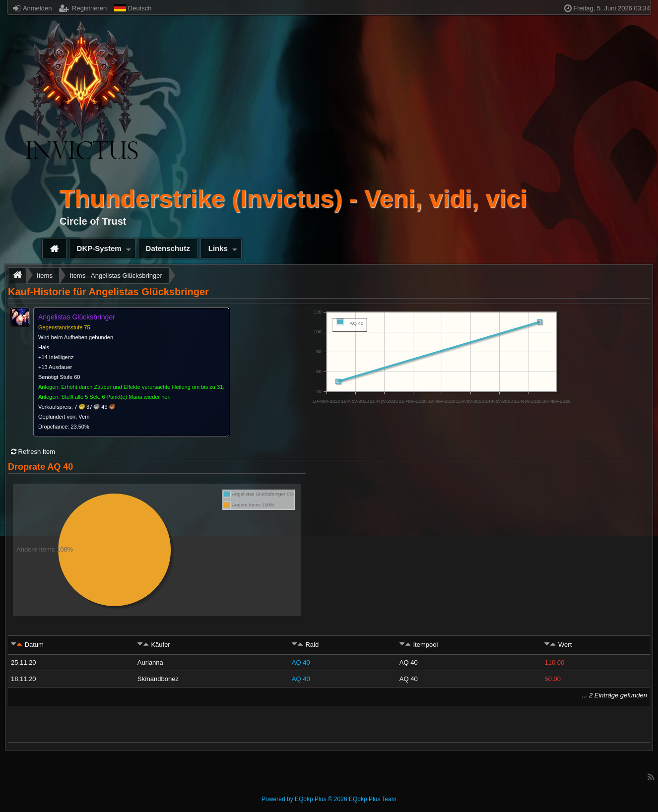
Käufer (160, 645)
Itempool (425, 645)
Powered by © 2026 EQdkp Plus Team (329, 799)
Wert (565, 645)
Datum (34, 645)
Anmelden (32, 8)
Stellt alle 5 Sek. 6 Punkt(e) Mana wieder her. (116, 397)
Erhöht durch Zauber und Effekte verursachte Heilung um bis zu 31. (143, 387)
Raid (312, 645)
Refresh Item (33, 452)
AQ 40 (301, 662)
